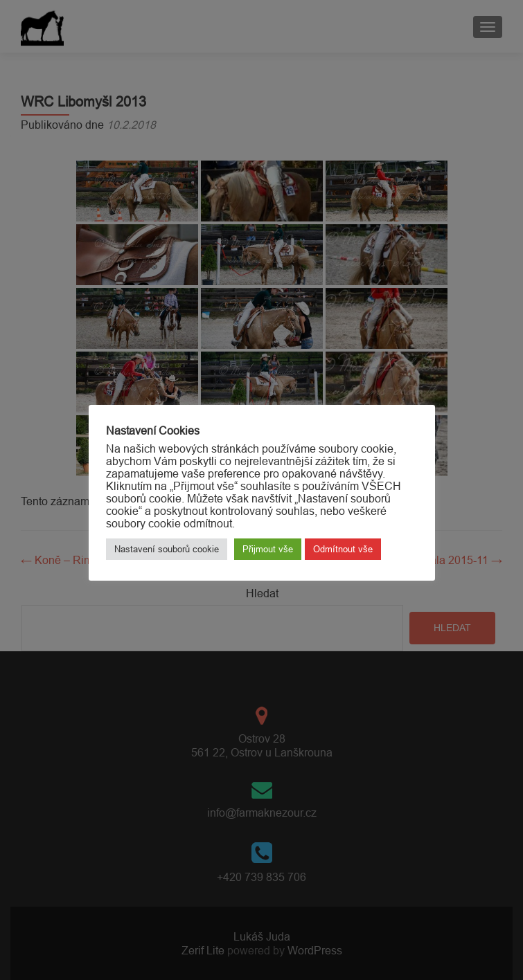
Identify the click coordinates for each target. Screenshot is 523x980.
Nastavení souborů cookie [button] (167, 549)
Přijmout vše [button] (268, 549)
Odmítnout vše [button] (343, 549)
